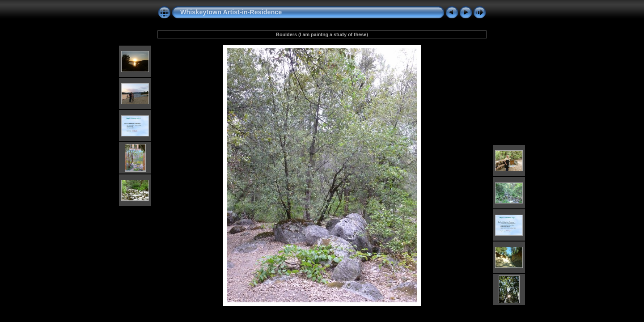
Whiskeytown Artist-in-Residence (231, 12)
